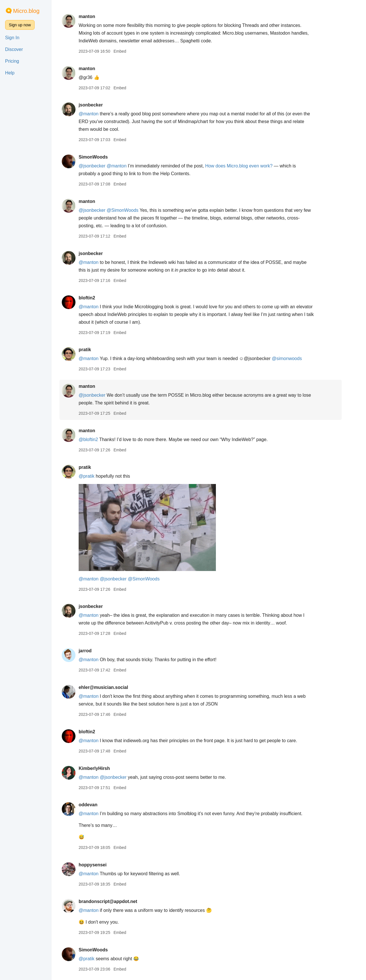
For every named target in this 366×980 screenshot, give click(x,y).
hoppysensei (101, 865)
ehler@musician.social (111, 687)
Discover (14, 49)
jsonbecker (99, 105)
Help (10, 73)
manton (95, 16)
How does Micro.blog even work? (247, 166)
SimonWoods (101, 157)
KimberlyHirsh (102, 768)
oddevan (96, 805)
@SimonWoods (131, 210)
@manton (97, 114)
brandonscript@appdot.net (116, 901)
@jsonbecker (100, 166)
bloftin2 (95, 298)
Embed (128, 51)
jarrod (93, 651)
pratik (93, 350)
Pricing (12, 61)
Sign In (12, 38)
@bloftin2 (96, 439)
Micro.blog (26, 11)
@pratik (95, 476)
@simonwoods (295, 358)
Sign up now (20, 25)
